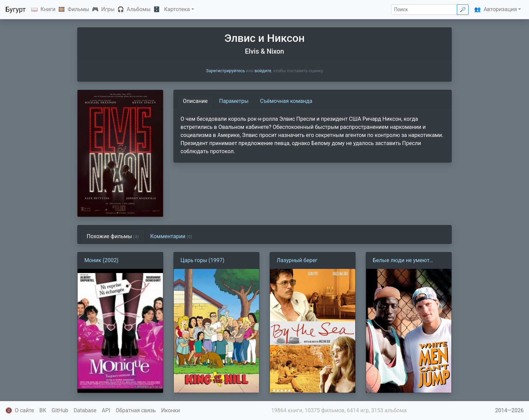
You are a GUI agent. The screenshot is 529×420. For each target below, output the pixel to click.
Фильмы (78, 9)
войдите (263, 71)
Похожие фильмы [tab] (113, 236)
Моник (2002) (101, 260)
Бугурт (16, 9)
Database (85, 410)
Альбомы (139, 9)
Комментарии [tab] (171, 236)
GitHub (60, 410)
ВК (43, 410)
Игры (108, 9)
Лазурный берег (297, 260)
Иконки (171, 410)
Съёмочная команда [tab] (286, 101)
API (106, 410)
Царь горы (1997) (202, 260)
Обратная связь (136, 410)
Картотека (177, 9)
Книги (48, 9)
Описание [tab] (195, 101)
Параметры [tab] (234, 101)
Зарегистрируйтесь (226, 71)
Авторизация (500, 9)
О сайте (24, 410)
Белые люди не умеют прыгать (401, 261)
